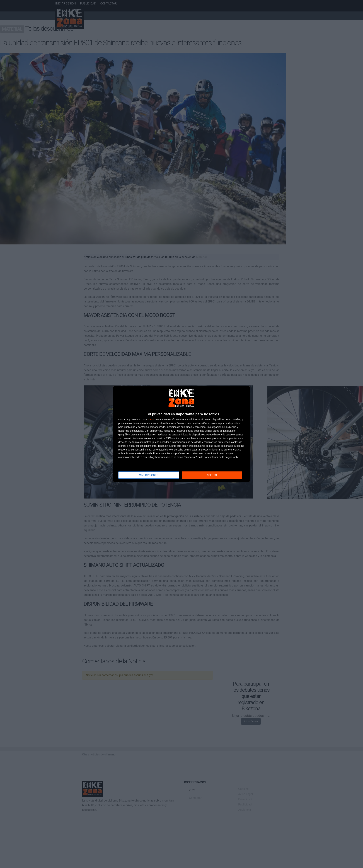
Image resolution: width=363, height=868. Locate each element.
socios (151, 419)
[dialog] (181, 434)
